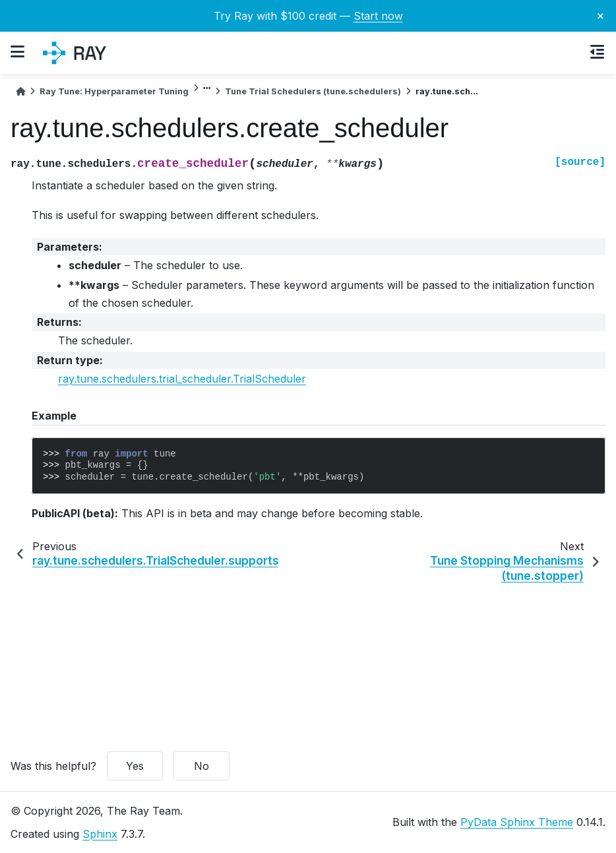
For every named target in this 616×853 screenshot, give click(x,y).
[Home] (20, 91)
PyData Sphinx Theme (517, 822)
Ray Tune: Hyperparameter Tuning (114, 91)
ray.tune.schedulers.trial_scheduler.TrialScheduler (182, 379)
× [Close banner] (601, 15)
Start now (378, 16)
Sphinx (100, 834)
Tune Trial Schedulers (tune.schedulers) (313, 91)
